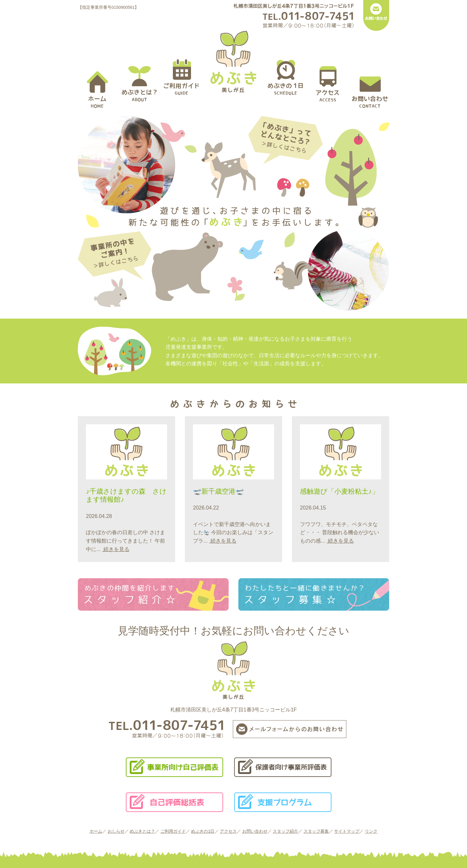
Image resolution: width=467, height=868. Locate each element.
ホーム (96, 831)
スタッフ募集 (316, 831)
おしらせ (116, 831)
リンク (371, 831)
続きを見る (116, 549)
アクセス (228, 831)
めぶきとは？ (142, 831)
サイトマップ (347, 831)
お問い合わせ (255, 831)
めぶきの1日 (203, 831)
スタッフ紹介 (285, 831)
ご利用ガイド (173, 831)
